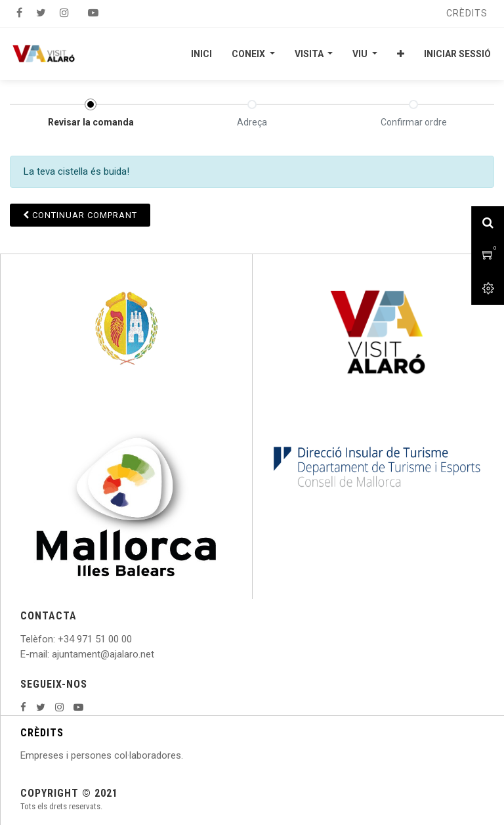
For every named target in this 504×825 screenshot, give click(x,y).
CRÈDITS (42, 733)
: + (58, 639)
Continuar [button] (80, 215)
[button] (401, 54)
